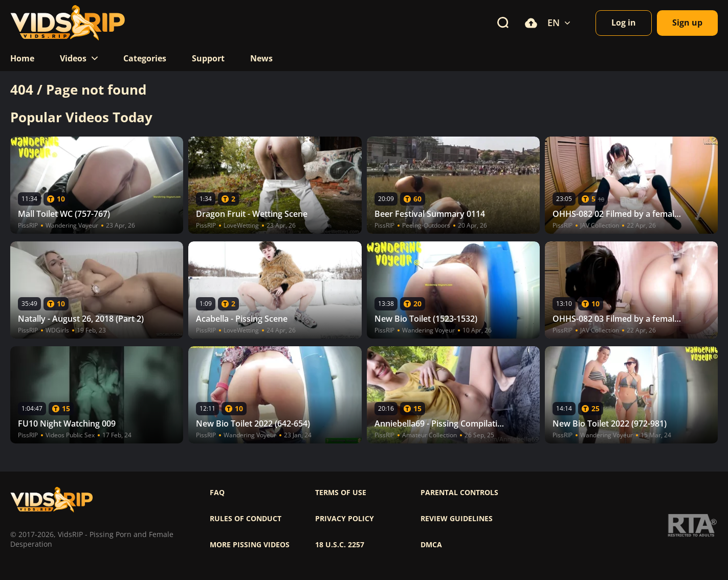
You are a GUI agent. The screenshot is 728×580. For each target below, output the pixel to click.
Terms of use (341, 493)
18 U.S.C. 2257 (340, 545)
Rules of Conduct (246, 519)
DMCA (431, 545)
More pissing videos (250, 545)
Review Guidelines (457, 519)
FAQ (217, 493)
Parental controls (459, 493)
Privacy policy (345, 519)
